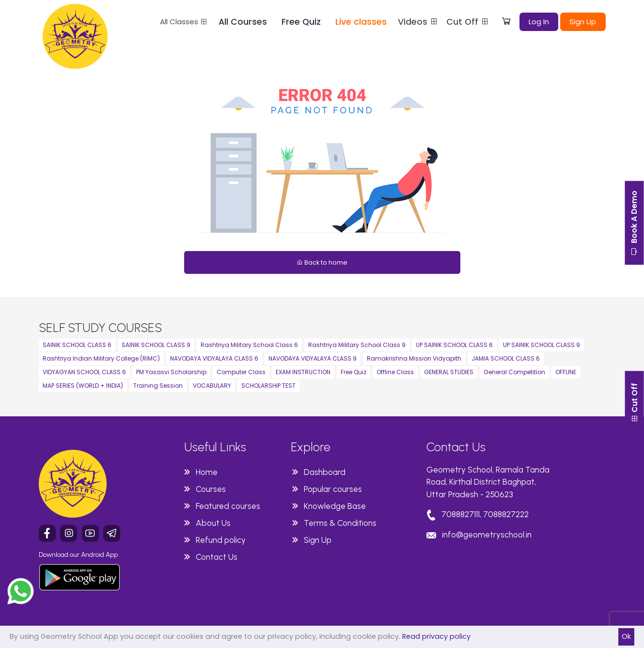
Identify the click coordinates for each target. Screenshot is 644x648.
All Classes (184, 22)
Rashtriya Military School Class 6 (249, 345)
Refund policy (221, 540)
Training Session (158, 386)
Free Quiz (301, 22)
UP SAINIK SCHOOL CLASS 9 (542, 345)
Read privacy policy (436, 636)
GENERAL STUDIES (449, 372)
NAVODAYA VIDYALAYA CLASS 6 (214, 358)
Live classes (361, 22)
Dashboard (325, 472)
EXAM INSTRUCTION (303, 372)
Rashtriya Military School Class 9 (357, 345)
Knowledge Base (335, 506)
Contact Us (217, 557)
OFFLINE (566, 372)
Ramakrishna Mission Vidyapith (414, 358)
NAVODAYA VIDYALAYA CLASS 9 (313, 358)
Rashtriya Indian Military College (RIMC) (101, 358)
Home (207, 472)
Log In (539, 22)
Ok (626, 636)
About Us (213, 523)
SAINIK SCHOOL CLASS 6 (77, 345)
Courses (211, 489)
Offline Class (395, 372)
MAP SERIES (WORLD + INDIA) (83, 386)
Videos (418, 22)
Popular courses (333, 489)
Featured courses (228, 506)
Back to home (322, 262)
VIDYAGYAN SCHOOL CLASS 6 (84, 372)
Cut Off (468, 22)
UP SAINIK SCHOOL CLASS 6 (454, 345)
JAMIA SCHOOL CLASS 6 (506, 358)
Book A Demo (634, 224)
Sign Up (583, 22)
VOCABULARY (212, 386)
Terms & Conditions (340, 523)
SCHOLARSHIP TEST (268, 386)
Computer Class (241, 372)
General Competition (514, 372)
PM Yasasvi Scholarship (171, 372)
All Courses (243, 22)
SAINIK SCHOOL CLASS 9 (156, 345)
